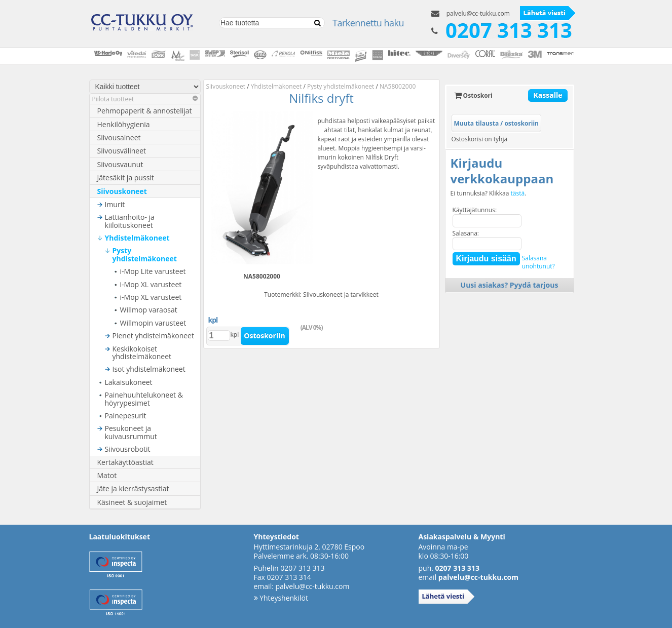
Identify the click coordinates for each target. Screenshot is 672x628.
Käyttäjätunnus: (475, 210)
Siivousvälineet (122, 151)
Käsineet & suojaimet (132, 502)
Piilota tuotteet (145, 99)
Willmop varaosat (149, 310)
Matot (107, 475)
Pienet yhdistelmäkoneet (153, 336)
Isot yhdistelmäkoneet (149, 369)
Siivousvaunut (120, 164)
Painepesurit (126, 416)
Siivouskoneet (122, 191)
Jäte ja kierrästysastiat (133, 488)
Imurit (115, 204)
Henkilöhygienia (124, 124)
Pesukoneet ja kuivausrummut (131, 432)
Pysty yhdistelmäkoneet (145, 254)
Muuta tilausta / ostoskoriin (496, 123)
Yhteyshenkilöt (281, 598)
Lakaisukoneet (129, 382)
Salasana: (466, 233)
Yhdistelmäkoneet (137, 238)
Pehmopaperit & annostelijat (145, 111)
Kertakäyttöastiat (125, 462)
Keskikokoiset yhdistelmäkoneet (142, 353)
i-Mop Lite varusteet (153, 271)
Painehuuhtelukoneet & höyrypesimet (144, 399)
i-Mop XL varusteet (151, 284)
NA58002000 (398, 86)
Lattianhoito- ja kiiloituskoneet (130, 221)
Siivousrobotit (128, 449)
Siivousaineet (119, 138)
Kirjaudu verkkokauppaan (502, 171)
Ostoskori (473, 95)
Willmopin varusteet (153, 323)
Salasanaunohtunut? (538, 262)
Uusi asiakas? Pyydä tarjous (510, 285)
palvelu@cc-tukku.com (478, 13)
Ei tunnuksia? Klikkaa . (489, 193)
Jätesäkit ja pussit (126, 178)
